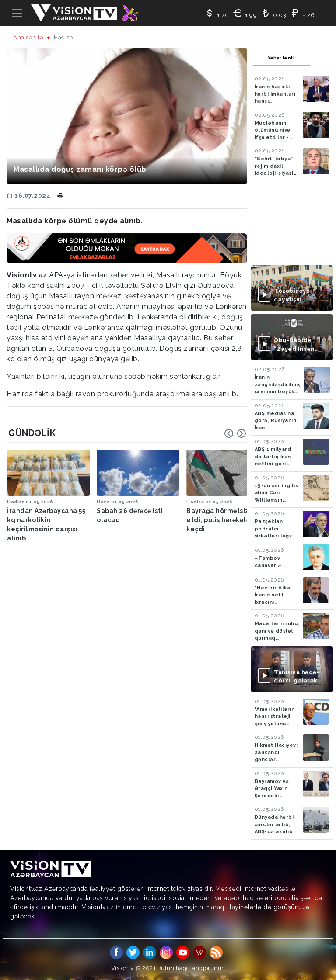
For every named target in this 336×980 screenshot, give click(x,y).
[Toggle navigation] (17, 13)
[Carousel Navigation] (235, 433)
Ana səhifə (28, 37)
